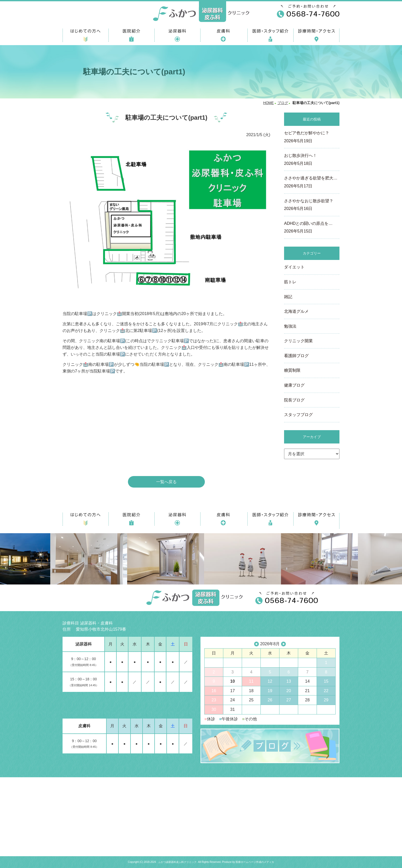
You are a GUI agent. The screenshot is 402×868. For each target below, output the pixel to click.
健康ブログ (294, 385)
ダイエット (294, 267)
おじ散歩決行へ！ (312, 160)
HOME (268, 103)
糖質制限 (292, 370)
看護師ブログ (296, 356)
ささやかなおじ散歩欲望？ (312, 205)
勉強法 (290, 326)
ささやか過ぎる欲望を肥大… (312, 183)
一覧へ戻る (166, 482)
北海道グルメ (296, 311)
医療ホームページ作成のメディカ (255, 862)
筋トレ (290, 282)
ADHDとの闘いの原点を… (312, 228)
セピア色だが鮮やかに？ (312, 137)
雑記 (288, 297)
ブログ (283, 103)
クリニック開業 (298, 341)
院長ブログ (294, 400)
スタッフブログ (298, 415)
